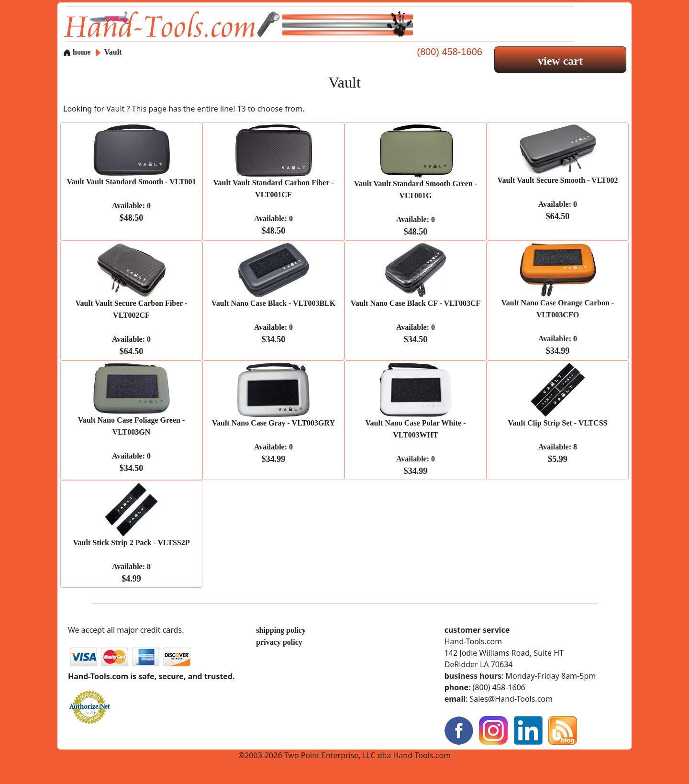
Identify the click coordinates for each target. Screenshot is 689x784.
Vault (113, 52)
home (77, 52)
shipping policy (281, 630)
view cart (560, 61)
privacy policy (279, 642)
